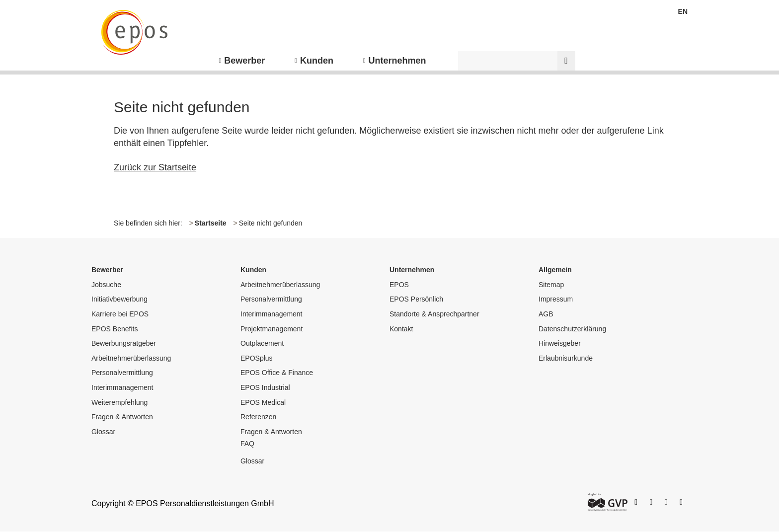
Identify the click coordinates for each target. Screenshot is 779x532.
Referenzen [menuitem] (258, 417)
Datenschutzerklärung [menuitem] (572, 329)
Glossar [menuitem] (103, 432)
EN (683, 11)
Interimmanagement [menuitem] (122, 387)
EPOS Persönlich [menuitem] (416, 299)
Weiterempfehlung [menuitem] (119, 402)
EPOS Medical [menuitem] (263, 402)
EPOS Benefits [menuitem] (115, 329)
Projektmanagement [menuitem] (272, 329)
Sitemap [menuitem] (551, 285)
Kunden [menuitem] (317, 61)
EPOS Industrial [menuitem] (265, 387)
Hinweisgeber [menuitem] (560, 343)
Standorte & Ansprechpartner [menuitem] (434, 314)
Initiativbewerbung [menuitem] (119, 299)
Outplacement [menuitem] (262, 343)
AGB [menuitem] (546, 314)
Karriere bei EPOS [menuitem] (120, 314)
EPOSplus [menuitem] (257, 358)
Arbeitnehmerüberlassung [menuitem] (131, 358)
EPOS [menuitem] (399, 285)
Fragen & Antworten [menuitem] (122, 417)
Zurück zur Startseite (155, 167)
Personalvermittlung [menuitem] (122, 373)
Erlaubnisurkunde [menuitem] (566, 358)
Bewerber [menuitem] (244, 61)
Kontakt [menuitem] (401, 329)
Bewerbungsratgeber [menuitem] (124, 343)
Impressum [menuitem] (556, 299)
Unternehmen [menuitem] (397, 61)
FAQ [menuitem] (247, 444)
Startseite (211, 223)
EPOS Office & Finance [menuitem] (277, 373)
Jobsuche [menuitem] (106, 285)
